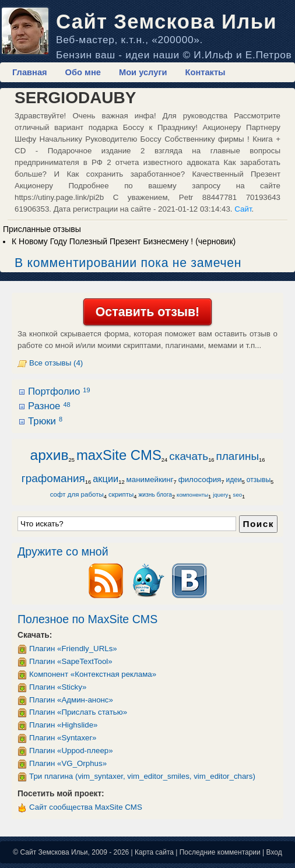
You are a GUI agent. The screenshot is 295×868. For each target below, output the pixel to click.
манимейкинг (150, 479)
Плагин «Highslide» (64, 725)
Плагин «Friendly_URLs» (73, 649)
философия (200, 479)
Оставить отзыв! (147, 312)
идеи (233, 480)
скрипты (121, 494)
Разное (49, 406)
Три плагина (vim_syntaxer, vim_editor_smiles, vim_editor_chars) (142, 776)
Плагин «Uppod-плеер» (71, 751)
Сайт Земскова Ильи (166, 22)
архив (50, 455)
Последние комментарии (220, 852)
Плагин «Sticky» (58, 687)
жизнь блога (155, 495)
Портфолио (59, 391)
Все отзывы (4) (56, 363)
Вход (274, 852)
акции (106, 479)
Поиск (258, 524)
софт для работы (77, 494)
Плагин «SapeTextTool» (71, 661)
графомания (53, 478)
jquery (220, 495)
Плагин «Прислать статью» (78, 712)
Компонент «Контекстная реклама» (93, 674)
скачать (189, 456)
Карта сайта (154, 852)
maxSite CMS (119, 455)
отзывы (259, 480)
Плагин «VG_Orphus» (68, 763)
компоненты (192, 495)
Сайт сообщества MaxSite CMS (86, 807)
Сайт (243, 209)
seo (238, 495)
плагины (238, 456)
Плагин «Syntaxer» (63, 738)
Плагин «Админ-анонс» (71, 700)
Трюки (45, 421)
